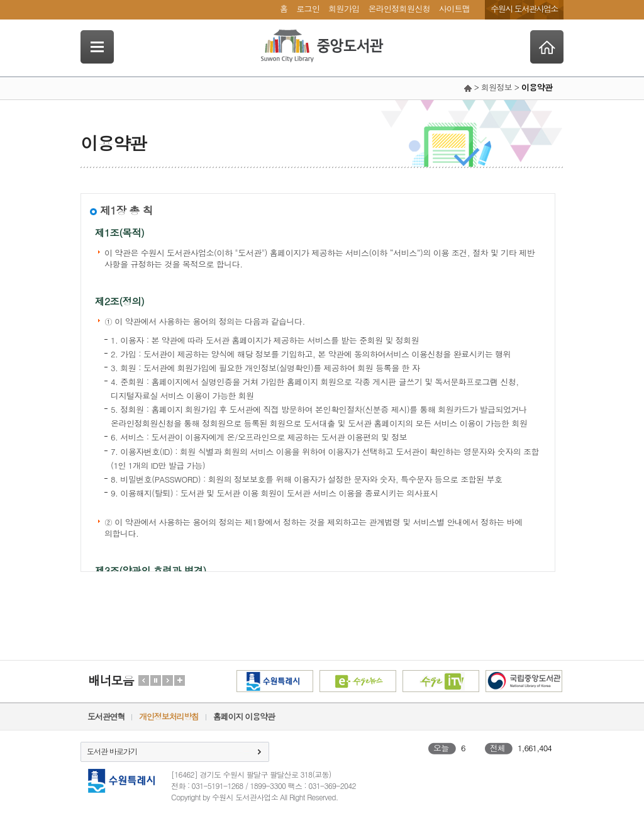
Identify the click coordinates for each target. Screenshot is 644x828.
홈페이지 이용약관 (244, 716)
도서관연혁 (106, 716)
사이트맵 (454, 8)
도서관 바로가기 (112, 751)
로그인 (308, 8)
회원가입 (344, 8)
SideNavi (97, 47)
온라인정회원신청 (399, 8)
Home (547, 47)
